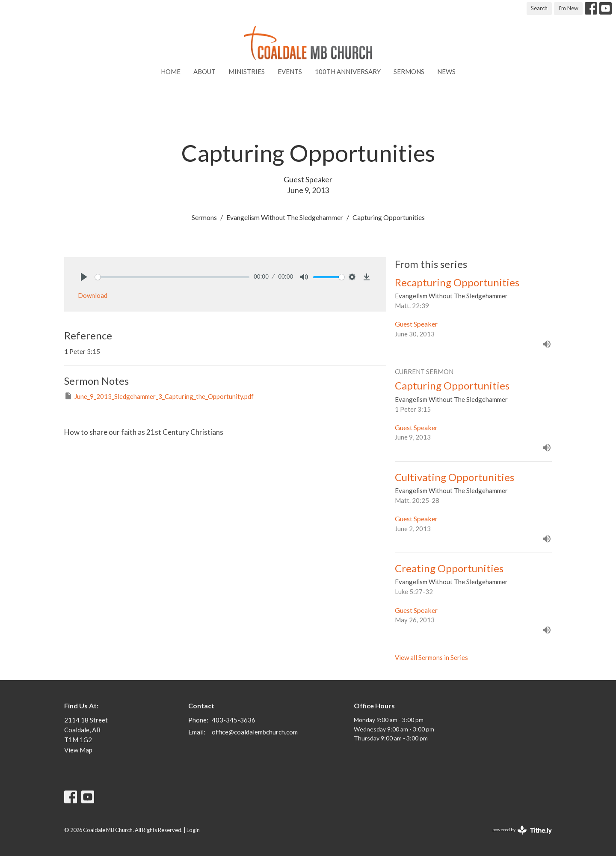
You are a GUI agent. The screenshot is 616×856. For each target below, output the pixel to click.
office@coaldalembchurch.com (255, 732)
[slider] (172, 277)
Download (93, 295)
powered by (522, 830)
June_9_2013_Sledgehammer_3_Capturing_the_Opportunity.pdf (159, 396)
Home (171, 71)
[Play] (84, 277)
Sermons (409, 71)
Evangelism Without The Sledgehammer (285, 217)
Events (290, 71)
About (204, 71)
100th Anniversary (348, 71)
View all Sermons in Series (431, 657)
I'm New (568, 8)
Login (193, 830)
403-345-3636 (234, 720)
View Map (78, 750)
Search (539, 8)
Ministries (247, 71)
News (446, 71)
